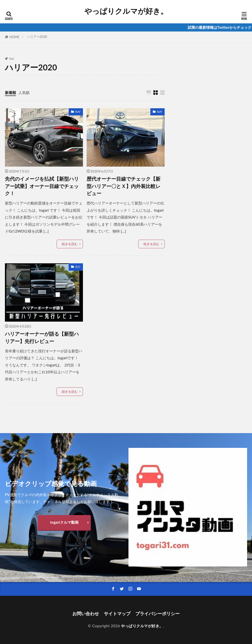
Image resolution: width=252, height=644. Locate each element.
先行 (78, 267)
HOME (14, 37)
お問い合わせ (86, 614)
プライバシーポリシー (157, 614)
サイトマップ (117, 614)
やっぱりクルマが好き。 (126, 11)
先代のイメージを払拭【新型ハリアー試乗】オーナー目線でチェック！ (42, 186)
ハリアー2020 (37, 37)
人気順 (24, 93)
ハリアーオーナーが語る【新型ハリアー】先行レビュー (42, 337)
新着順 (10, 93)
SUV (78, 112)
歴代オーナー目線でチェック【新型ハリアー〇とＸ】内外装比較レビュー (124, 186)
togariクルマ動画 (64, 522)
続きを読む (70, 244)
